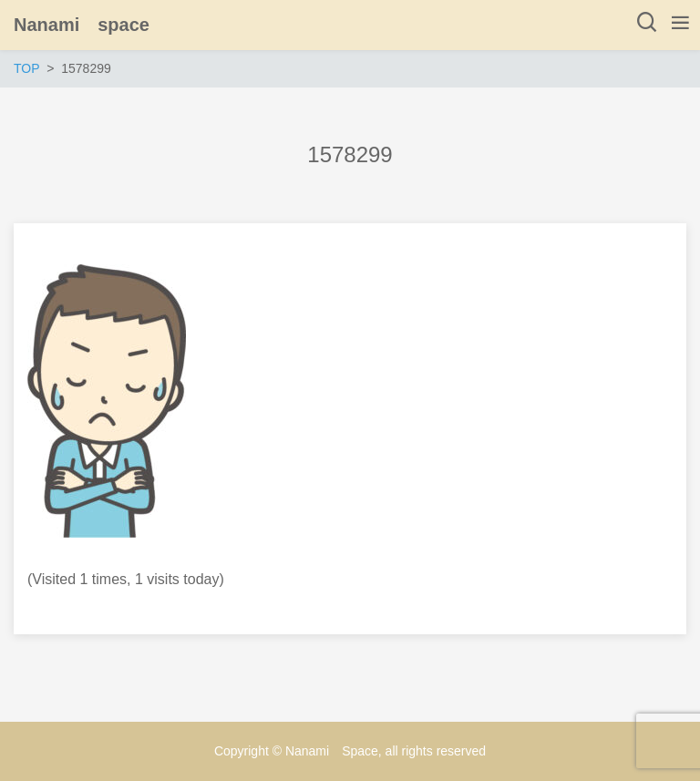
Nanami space (82, 25)
